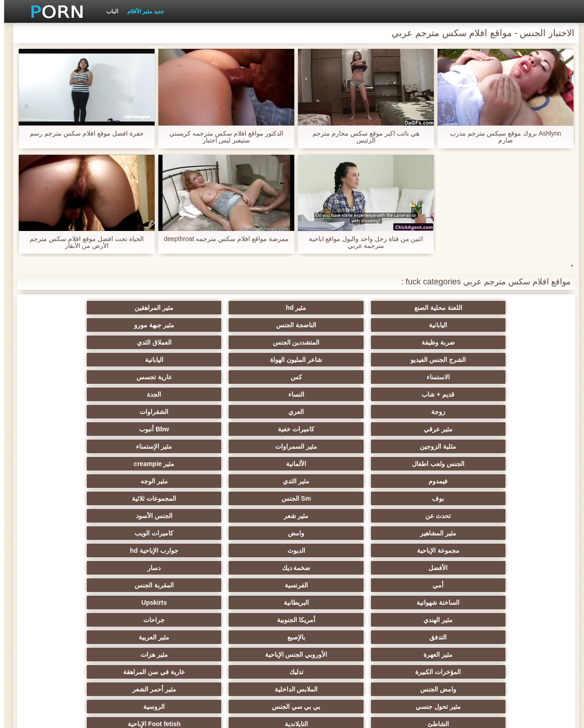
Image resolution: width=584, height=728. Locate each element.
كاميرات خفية (158, 360)
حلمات (426, 568)
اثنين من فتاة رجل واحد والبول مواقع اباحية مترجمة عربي (362, 242)
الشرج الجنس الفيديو (248, 325)
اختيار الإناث (248, 533)
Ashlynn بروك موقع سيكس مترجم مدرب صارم (501, 137)
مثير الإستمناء (336, 377)
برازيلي (426, 620)
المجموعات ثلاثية (69, 394)
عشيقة (515, 585)
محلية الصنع (248, 637)
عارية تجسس (337, 342)
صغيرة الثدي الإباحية (158, 516)
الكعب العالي (68, 637)
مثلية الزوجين (516, 377)
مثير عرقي (248, 360)
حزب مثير (247, 516)
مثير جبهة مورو (68, 308)
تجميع (158, 550)
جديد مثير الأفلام (141, 11)
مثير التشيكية (426, 550)
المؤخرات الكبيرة (247, 481)
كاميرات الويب (69, 412)
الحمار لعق (158, 637)
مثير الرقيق (515, 550)
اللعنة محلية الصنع (515, 308)
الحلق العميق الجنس (247, 550)
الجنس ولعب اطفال (248, 377)
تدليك (158, 481)
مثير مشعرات (68, 533)
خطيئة (158, 568)
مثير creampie (69, 377)
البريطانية (158, 446)
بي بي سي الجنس (158, 498)
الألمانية (158, 377)
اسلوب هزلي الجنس (426, 533)
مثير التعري (516, 533)
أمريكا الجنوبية (426, 464)
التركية (248, 568)
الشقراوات (336, 360)
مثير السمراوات (426, 377)
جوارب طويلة (515, 637)
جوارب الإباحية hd (337, 429)
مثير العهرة (516, 481)
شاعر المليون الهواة (158, 325)
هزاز (337, 620)
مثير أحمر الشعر (337, 498)
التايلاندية (426, 516)
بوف (247, 394)
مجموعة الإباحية (515, 429)
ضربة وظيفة (515, 325)
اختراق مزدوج (247, 585)
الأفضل (247, 429)
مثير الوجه (337, 394)
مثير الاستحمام (516, 602)
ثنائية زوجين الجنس (515, 620)
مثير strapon (336, 550)
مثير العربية (69, 464)
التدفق (247, 464)
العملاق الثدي (337, 325)
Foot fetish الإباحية (337, 516)
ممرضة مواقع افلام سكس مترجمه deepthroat (222, 239)
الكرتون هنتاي (248, 620)
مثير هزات (337, 481)
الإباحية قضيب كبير (158, 620)
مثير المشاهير (248, 412)
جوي (69, 602)
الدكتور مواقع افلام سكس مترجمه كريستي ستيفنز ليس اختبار (222, 137)
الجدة (69, 342)
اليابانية (247, 308)
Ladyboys (247, 602)
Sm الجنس (158, 394)
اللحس (68, 620)
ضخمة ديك (158, 429)
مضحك (515, 568)
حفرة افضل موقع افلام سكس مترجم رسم (82, 134)
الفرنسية (426, 446)
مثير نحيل (68, 585)
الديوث (426, 429)
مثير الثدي (426, 394)
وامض (158, 412)
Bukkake (337, 637)
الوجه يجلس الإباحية (158, 585)
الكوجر (337, 602)
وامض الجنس (515, 498)
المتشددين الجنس (426, 325)
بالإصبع (158, 464)
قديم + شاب (247, 342)
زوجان (426, 585)
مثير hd (426, 308)
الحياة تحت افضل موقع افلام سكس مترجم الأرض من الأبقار (82, 242)
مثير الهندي (516, 464)
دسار (69, 429)
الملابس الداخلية (426, 498)
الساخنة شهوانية (247, 446)
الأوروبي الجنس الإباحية (426, 481)
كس (426, 342)
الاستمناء (515, 342)
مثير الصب (337, 568)
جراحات (336, 464)
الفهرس (138, 716)
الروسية (69, 498)
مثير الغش (336, 533)
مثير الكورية (158, 602)
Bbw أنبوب (69, 360)
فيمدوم (516, 394)
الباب (108, 11)
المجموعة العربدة (69, 516)
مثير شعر (426, 412)
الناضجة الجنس (158, 308)
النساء (158, 342)
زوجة (515, 360)
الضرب (69, 568)
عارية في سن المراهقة (69, 481)
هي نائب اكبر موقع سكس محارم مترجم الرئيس (362, 137)
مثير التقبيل (337, 585)
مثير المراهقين (336, 308)
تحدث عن (516, 412)
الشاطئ (515, 516)
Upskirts (68, 446)
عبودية (426, 637)
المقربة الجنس (337, 446)
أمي (516, 446)
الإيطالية (426, 602)
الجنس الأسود (337, 412)
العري (426, 360)
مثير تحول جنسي (248, 498)
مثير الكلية (158, 533)
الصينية (68, 550)
